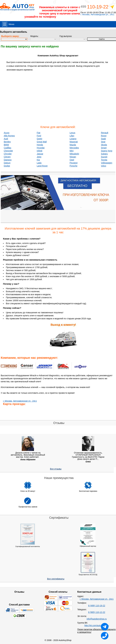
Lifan (72, 136)
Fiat (38, 133)
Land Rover (42, 166)
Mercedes (74, 148)
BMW (6, 145)
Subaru (104, 154)
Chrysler (8, 154)
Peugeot (74, 163)
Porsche (73, 166)
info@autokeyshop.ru (97, 619)
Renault (105, 133)
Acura (7, 133)
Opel (72, 160)
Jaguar (40, 154)
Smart (104, 148)
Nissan (73, 157)
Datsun (7, 163)
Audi (6, 139)
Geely (39, 139)
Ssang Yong (107, 151)
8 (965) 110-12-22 (97, 612)
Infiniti (39, 151)
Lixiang (73, 139)
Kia (38, 160)
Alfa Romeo (9, 136)
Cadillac (8, 148)
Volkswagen (107, 163)
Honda (40, 145)
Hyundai (41, 148)
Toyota (104, 160)
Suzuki (104, 157)
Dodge (7, 166)
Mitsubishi (74, 154)
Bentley (7, 142)
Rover (104, 136)
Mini (72, 151)
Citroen (7, 157)
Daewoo (8, 160)
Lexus (72, 133)
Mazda (73, 145)
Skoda (104, 145)
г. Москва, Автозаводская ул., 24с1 (97, 15)
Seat (103, 142)
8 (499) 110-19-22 (97, 606)
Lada (39, 163)
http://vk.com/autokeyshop (97, 625)
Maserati (74, 142)
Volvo (103, 166)
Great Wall (42, 142)
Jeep (39, 157)
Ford (39, 136)
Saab (103, 139)
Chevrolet (8, 151)
